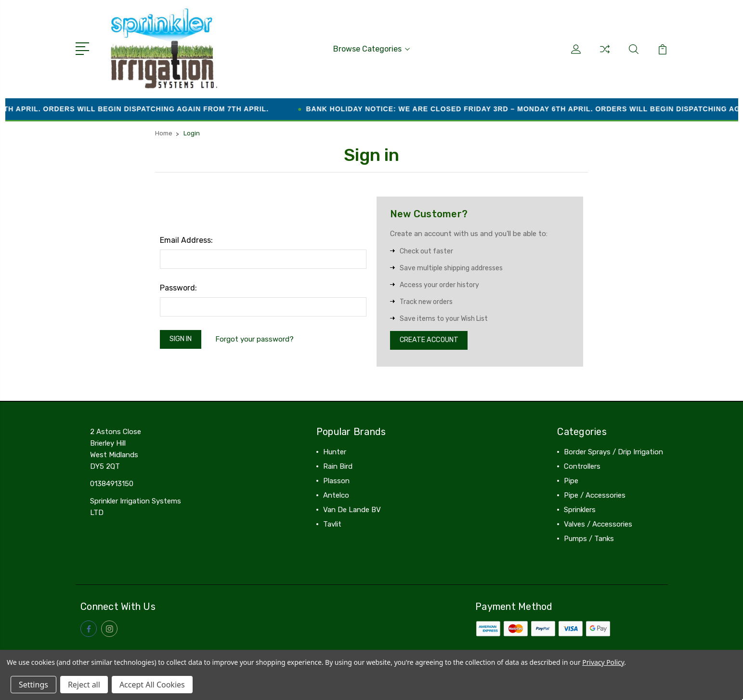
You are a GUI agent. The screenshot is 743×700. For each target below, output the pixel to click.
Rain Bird (338, 467)
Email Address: (186, 238)
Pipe (571, 481)
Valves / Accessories (598, 525)
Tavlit (332, 525)
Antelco (336, 496)
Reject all (84, 685)
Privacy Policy (603, 662)
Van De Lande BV (352, 510)
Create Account (432, 340)
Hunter (335, 452)
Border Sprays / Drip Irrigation (613, 452)
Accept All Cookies (152, 685)
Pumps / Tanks (589, 539)
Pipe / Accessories (595, 496)
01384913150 (112, 484)
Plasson (336, 481)
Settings (33, 685)
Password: (178, 286)
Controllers (582, 467)
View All (337, 539)
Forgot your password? (259, 339)
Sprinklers (580, 510)
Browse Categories (371, 48)
